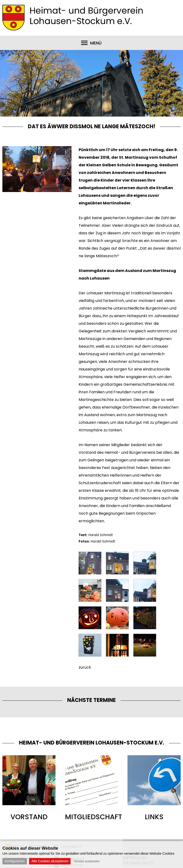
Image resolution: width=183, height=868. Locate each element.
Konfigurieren (15, 861)
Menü (96, 43)
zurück (85, 667)
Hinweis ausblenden (87, 861)
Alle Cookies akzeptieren (50, 861)
